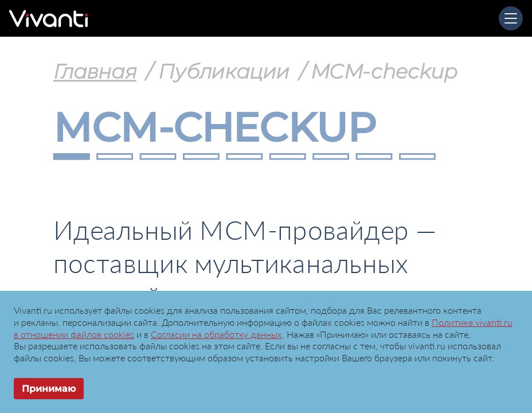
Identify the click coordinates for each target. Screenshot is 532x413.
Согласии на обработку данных (216, 334)
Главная (95, 71)
